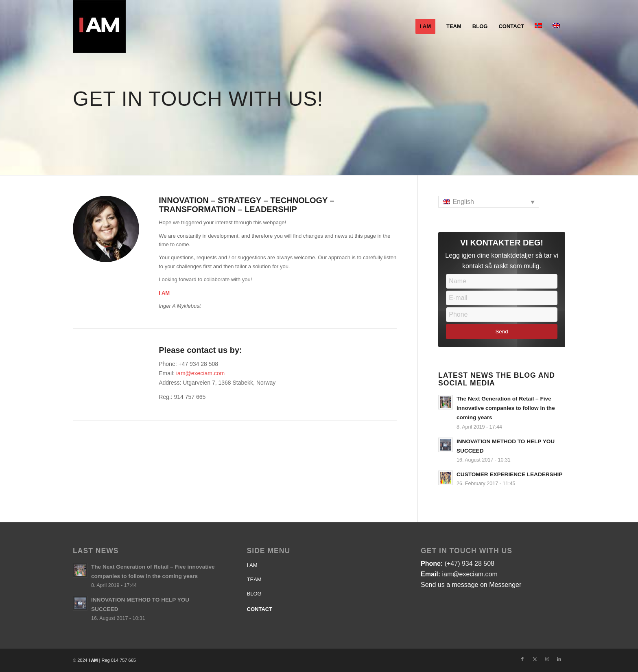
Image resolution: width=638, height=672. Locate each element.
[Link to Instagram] (547, 659)
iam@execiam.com (200, 373)
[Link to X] (535, 659)
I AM (252, 565)
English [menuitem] (463, 202)
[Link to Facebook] (522, 659)
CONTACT (260, 609)
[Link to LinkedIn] (559, 659)
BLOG (254, 594)
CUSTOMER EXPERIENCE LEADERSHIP (509, 474)
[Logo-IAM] (99, 26)
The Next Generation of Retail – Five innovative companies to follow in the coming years (506, 408)
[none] (489, 202)
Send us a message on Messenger (471, 585)
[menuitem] (428, 26)
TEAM (254, 579)
